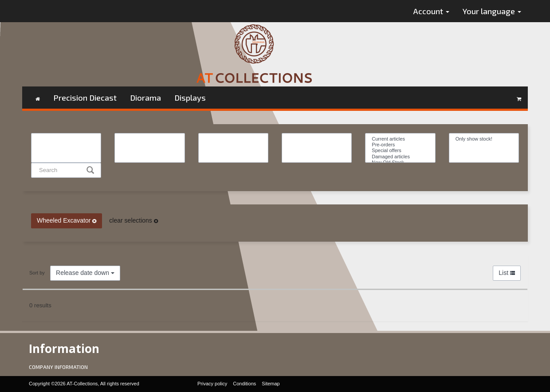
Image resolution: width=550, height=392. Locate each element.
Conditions (244, 384)
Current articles (400, 139)
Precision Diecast (85, 98)
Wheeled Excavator (67, 220)
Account (431, 11)
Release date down (85, 273)
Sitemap (271, 384)
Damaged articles (400, 157)
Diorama (145, 98)
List (507, 273)
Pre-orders (400, 145)
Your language (492, 11)
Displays (190, 98)
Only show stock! (484, 139)
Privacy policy (212, 384)
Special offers (400, 151)
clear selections (133, 220)
